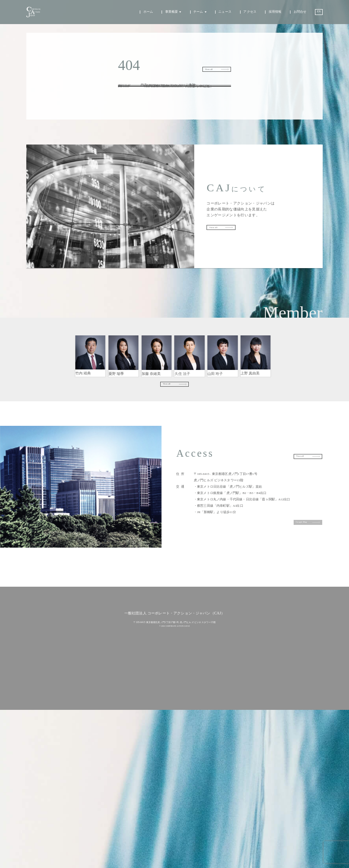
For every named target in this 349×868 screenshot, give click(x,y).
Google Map (295, 572)
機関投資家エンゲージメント (153, 735)
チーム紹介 (144, 775)
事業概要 (170, 16)
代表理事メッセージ (148, 767)
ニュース (223, 16)
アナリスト (223, 410)
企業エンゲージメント (150, 727)
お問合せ (298, 16)
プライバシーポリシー (175, 838)
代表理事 (91, 409)
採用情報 (273, 16)
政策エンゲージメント (150, 743)
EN (318, 15)
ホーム (145, 16)
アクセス (248, 16)
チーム (196, 16)
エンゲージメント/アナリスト (123, 410)
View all (202, 69)
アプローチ (144, 718)
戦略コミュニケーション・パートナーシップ (256, 409)
